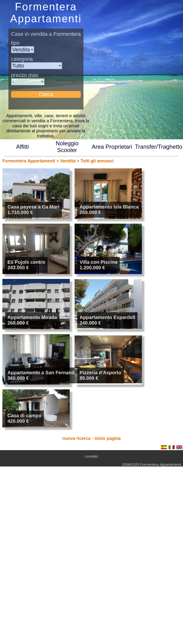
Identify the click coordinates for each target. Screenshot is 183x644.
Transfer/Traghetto (159, 147)
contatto (91, 456)
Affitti (22, 147)
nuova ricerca (76, 438)
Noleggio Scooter (67, 147)
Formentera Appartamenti (29, 161)
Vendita (68, 161)
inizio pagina (108, 438)
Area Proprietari (112, 147)
